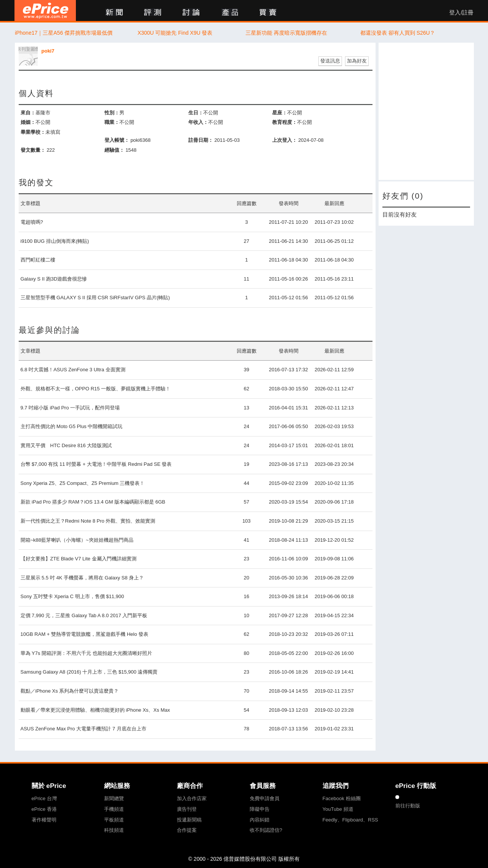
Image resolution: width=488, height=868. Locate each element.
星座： (280, 113)
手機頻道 (114, 809)
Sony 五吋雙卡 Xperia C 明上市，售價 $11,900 (72, 596)
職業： (112, 122)
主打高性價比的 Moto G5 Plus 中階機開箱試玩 (72, 426)
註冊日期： (201, 140)
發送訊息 (330, 61)
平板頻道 (114, 820)
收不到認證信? (266, 830)
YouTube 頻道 (338, 809)
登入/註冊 (461, 13)
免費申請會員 (265, 798)
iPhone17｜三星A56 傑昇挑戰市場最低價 (64, 33)
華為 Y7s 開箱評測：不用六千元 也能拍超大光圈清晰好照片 (86, 653)
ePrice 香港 (44, 809)
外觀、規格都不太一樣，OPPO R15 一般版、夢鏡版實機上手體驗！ (96, 389)
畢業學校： (33, 132)
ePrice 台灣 (44, 798)
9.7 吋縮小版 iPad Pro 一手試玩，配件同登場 (70, 408)
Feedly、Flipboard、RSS (350, 820)
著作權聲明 (44, 820)
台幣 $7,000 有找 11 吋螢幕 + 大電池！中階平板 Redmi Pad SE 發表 (96, 464)
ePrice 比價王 (45, 10)
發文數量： (33, 150)
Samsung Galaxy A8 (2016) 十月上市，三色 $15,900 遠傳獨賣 (89, 672)
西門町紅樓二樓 (38, 260)
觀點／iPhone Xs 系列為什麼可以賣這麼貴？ (70, 691)
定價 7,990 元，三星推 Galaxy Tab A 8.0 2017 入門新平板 (84, 615)
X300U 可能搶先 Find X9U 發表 (175, 33)
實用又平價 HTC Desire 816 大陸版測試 (66, 445)
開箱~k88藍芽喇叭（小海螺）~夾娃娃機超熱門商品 (77, 540)
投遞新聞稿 (189, 820)
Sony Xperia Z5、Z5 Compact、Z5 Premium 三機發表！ (83, 483)
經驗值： (114, 150)
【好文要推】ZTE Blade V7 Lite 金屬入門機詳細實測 (79, 559)
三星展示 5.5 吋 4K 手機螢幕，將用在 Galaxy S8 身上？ (82, 578)
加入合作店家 (192, 798)
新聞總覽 (114, 798)
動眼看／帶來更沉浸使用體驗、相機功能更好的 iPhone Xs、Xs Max (95, 710)
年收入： (198, 122)
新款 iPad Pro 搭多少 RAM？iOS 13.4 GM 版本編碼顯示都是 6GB (93, 502)
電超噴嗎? (32, 222)
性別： (112, 113)
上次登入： (285, 140)
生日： (196, 113)
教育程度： (285, 122)
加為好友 (357, 61)
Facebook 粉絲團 (342, 798)
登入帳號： (117, 140)
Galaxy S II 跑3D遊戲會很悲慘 (54, 279)
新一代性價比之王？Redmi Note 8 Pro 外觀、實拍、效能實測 (88, 521)
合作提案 (187, 830)
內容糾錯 (260, 820)
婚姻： (28, 122)
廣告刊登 (187, 809)
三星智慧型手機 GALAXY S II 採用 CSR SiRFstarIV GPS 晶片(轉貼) (95, 298)
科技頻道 (114, 830)
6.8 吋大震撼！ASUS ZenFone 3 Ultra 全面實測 (73, 370)
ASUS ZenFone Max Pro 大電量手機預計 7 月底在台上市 (83, 729)
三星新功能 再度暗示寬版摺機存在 (286, 33)
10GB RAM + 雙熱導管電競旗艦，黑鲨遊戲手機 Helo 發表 (85, 634)
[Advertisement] (426, 111)
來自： (28, 113)
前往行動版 (408, 806)
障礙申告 (260, 809)
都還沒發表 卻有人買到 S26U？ (398, 33)
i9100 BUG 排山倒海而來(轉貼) (55, 241)
